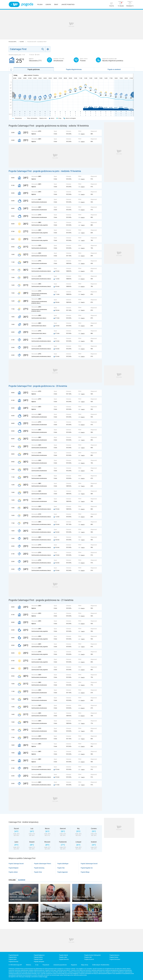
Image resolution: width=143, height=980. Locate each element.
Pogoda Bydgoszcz (39, 955)
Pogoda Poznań (38, 959)
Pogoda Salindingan (63, 864)
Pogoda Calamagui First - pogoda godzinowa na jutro (34, 171)
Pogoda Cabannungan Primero (43, 864)
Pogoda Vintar (38, 872)
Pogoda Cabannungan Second (89, 864)
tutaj (46, 977)
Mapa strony (85, 965)
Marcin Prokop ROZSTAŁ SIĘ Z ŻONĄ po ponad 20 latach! (53, 898)
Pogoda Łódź (88, 957)
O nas (37, 965)
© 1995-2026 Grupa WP (15, 965)
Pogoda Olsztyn (114, 957)
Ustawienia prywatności (60, 965)
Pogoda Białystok (14, 955)
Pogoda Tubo (61, 868)
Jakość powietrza (68, 4)
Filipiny (22, 42)
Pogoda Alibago (85, 872)
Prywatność (46, 965)
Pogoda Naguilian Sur (87, 868)
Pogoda (27, 4)
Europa (48, 4)
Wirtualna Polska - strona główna (14, 4)
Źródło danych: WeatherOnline (101, 965)
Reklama (29, 965)
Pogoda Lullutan (13, 872)
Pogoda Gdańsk (64, 955)
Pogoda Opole (13, 959)
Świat (56, 4)
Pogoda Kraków (38, 957)
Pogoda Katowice (114, 955)
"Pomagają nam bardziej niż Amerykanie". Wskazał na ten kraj (53, 917)
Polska (40, 4)
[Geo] (48, 49)
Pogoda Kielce (13, 957)
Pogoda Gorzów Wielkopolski (93, 955)
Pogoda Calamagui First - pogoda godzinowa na (32, 386)
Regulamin (74, 965)
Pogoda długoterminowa (74, 69)
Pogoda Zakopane (39, 962)
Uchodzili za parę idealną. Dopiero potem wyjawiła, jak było (22, 918)
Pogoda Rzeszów (64, 959)
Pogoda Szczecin (89, 959)
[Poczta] (112, 5)
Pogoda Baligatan (14, 868)
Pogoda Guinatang (39, 868)
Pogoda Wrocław (13, 962)
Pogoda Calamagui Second (16, 864)
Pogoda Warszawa (115, 959)
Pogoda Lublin (63, 957)
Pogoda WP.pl (13, 42)
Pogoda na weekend (114, 69)
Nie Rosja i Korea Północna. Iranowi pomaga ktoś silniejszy (85, 898)
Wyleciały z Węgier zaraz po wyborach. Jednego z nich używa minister (21, 897)
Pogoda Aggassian (63, 872)
